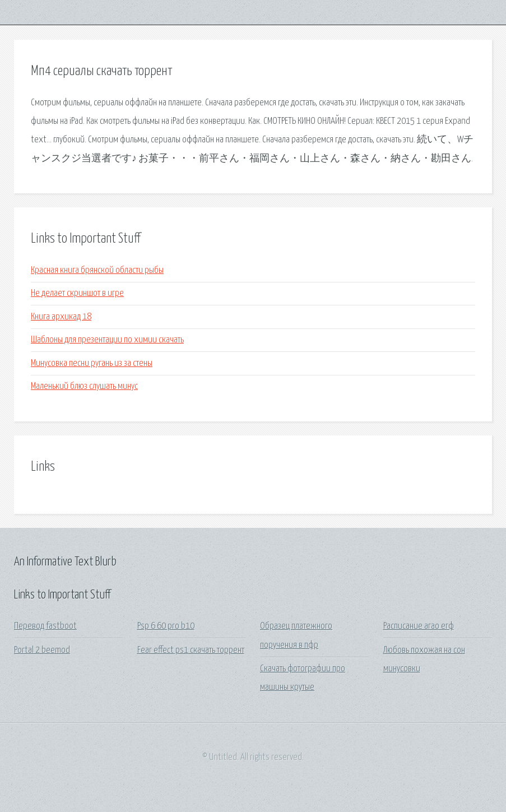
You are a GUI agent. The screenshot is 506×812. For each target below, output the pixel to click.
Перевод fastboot (45, 626)
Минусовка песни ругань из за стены (92, 363)
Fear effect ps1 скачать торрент (191, 650)
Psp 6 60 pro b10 (166, 626)
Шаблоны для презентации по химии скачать (107, 340)
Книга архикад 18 (61, 317)
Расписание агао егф (419, 626)
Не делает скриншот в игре (77, 293)
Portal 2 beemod (42, 650)
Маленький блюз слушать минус (84, 386)
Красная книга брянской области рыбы (97, 270)
